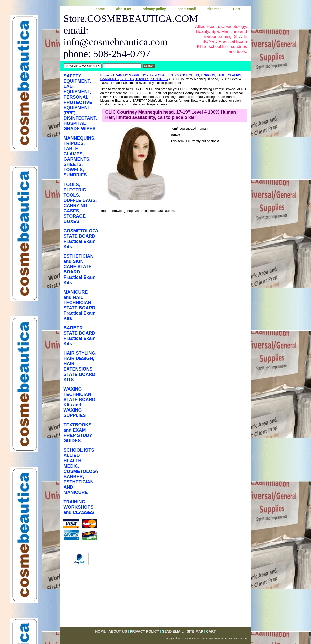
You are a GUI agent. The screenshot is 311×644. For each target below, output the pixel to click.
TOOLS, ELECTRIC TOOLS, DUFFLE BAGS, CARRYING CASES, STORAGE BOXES (80, 203)
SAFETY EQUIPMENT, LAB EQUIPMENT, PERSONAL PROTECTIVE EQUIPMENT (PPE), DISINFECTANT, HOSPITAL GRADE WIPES (80, 102)
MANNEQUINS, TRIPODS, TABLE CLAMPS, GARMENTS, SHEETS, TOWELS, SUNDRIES (80, 157)
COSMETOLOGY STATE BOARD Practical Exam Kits (81, 239)
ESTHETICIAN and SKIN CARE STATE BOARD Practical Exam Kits (80, 269)
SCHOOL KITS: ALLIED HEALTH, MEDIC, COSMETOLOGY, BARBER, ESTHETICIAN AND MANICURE (81, 471)
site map (214, 9)
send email (186, 9)
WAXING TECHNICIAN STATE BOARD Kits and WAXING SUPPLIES (79, 402)
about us (124, 9)
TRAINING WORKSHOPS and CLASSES (143, 75)
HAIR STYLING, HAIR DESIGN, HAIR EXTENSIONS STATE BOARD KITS (80, 366)
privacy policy (154, 9)
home (100, 9)
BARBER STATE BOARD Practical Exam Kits (80, 336)
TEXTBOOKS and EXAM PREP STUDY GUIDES (78, 433)
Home (105, 75)
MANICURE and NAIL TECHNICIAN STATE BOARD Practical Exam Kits (80, 305)
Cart (236, 9)
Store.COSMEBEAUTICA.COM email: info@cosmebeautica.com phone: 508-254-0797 (125, 36)
